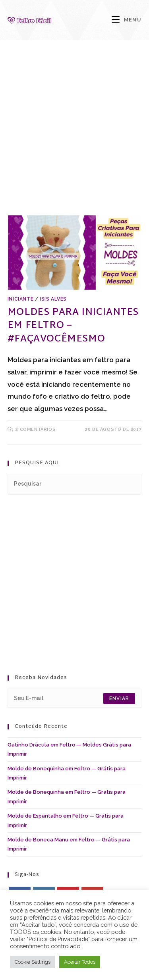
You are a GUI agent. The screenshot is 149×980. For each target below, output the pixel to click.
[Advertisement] (74, 137)
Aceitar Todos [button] (80, 962)
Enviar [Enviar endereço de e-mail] (119, 698)
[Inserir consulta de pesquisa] (75, 484)
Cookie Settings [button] (33, 962)
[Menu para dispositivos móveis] (127, 20)
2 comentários (36, 429)
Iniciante (20, 299)
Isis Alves (53, 299)
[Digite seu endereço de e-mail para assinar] (75, 698)
